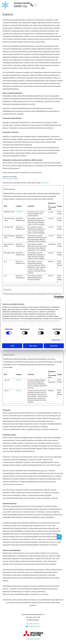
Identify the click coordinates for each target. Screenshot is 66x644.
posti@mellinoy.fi (34, 626)
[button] (35, 5)
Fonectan (17, 413)
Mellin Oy (21, 6)
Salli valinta (33, 346)
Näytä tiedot (56, 340)
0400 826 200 (34, 624)
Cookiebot (45, 183)
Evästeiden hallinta (33, 639)
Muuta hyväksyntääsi (10, 178)
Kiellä (12, 346)
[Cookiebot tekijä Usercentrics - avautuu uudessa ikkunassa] (55, 297)
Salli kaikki (54, 346)
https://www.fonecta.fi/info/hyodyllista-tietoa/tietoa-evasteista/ (34, 545)
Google (18, 380)
